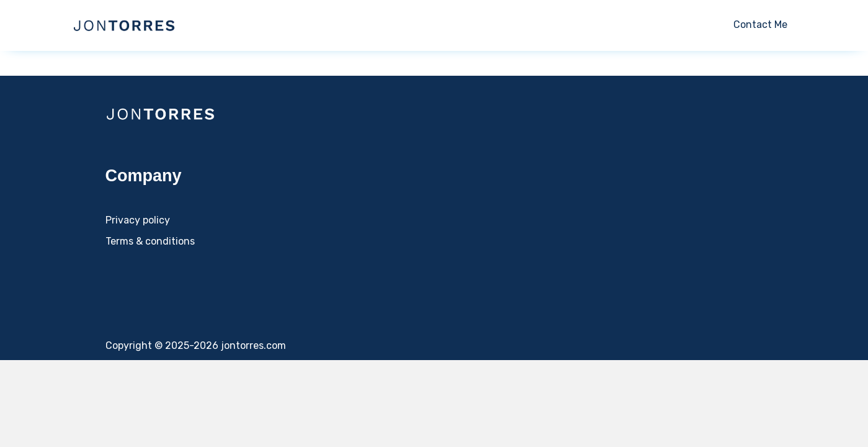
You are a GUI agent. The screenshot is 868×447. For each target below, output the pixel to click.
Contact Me (760, 25)
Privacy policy (138, 220)
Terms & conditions (150, 241)
